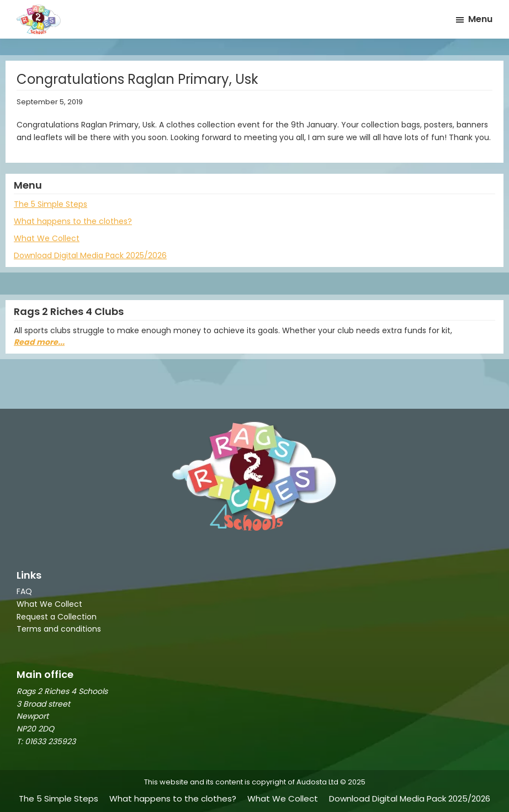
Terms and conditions (59, 629)
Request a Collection (57, 617)
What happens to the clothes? (73, 221)
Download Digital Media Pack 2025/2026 (90, 255)
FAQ (24, 591)
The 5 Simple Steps (51, 204)
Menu (480, 19)
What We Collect (47, 238)
